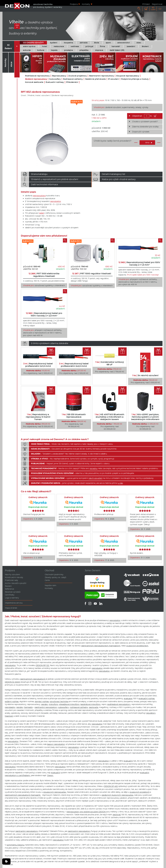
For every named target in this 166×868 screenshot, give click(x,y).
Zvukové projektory (78, 76)
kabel (42, 213)
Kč (153, 9)
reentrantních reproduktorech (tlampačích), (101, 646)
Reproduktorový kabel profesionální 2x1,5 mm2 (38, 365)
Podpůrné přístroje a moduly (135, 79)
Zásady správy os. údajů (55, 577)
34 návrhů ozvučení (145, 375)
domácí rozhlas (42, 701)
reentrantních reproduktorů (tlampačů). (23, 795)
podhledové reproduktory (119, 704)
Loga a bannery (12, 598)
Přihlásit (146, 4)
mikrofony (53, 704)
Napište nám (51, 585)
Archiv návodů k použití (16, 583)
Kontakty (86, 4)
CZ (160, 9)
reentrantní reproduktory (46, 707)
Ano (149, 143)
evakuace (128, 699)
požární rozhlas (12, 701)
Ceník (47, 580)
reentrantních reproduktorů (33, 679)
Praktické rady (11, 580)
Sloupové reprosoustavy (128, 76)
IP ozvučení (113, 79)
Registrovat (157, 4)
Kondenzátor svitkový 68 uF (110, 363)
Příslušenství (72, 82)
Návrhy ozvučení (12, 575)
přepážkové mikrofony (69, 704)
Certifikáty (10, 595)
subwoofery (64, 707)
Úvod (23, 95)
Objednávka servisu (14, 603)
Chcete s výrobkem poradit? (145, 122)
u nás (120, 483)
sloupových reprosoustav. (55, 792)
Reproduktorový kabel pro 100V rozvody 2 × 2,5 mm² (44, 314)
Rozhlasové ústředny (73, 79)
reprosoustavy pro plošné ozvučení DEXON (86, 812)
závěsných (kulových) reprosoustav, (118, 795)
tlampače (28, 707)
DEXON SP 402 (111, 786)
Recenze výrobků (13, 592)
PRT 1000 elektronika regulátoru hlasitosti (44, 275)
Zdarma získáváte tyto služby (145, 127)
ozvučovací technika (59, 701)
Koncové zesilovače (34, 82)
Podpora (74, 4)
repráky (44, 704)
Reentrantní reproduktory (101, 76)
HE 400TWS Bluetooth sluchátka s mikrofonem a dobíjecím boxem (110, 417)
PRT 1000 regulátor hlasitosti (92, 274)
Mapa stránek (11, 608)
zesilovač (117, 815)
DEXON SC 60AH (13, 682)
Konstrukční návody (14, 577)
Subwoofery (55, 79)
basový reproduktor (56, 744)
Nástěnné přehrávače (95, 79)
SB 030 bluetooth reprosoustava (74, 416)
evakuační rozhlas (147, 699)
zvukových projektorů (140, 792)
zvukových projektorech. (137, 646)
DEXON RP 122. (43, 665)
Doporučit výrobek (141, 132)
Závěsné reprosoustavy (36, 79)
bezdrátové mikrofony (90, 704)
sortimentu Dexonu (15, 845)
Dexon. (50, 775)
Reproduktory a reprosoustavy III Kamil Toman (38, 417)
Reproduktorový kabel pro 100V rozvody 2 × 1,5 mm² (139, 264)
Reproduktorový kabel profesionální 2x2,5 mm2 (74, 365)
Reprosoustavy (59, 76)
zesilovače (94, 707)
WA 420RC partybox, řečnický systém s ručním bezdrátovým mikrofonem (145, 417)
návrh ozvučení (95, 478)
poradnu (94, 468)
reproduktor (56, 201)
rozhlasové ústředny (79, 707)
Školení (8, 586)
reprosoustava (39, 196)
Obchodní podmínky (54, 575)
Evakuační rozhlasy (55, 82)
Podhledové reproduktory (37, 76)
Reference (9, 589)
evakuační (128, 761)
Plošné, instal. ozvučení (39, 95)
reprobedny (10, 707)
